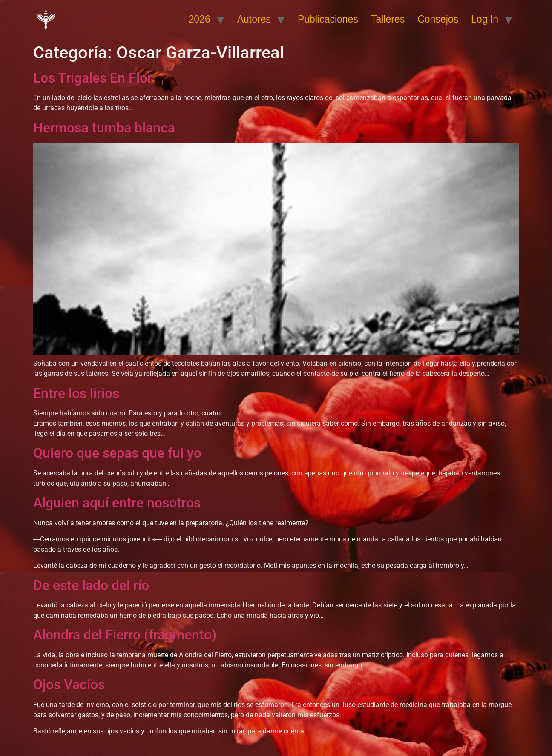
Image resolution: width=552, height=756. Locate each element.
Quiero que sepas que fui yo (117, 453)
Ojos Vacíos (69, 684)
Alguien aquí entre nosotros (117, 503)
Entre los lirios (76, 393)
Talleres (388, 19)
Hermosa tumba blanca (104, 128)
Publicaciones (328, 19)
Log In (485, 19)
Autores (254, 19)
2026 (200, 19)
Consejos (438, 19)
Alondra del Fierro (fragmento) (125, 635)
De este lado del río (91, 585)
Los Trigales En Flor (93, 78)
